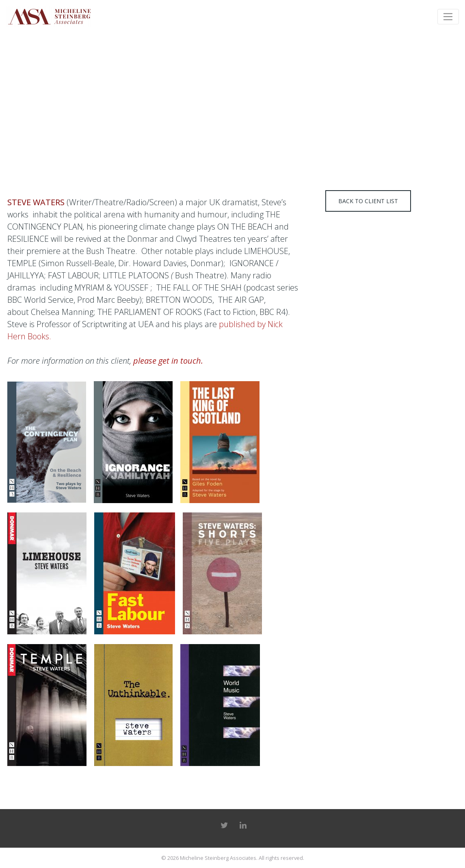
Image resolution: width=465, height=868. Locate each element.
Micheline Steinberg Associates (218, 858)
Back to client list (368, 201)
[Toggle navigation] (448, 17)
